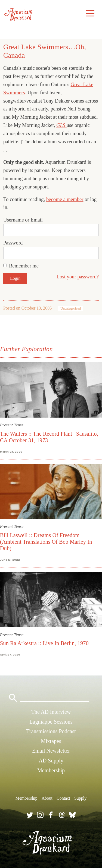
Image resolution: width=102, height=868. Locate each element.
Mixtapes (51, 741)
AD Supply (51, 761)
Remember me (24, 266)
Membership (51, 770)
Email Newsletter (51, 751)
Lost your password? (78, 277)
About (47, 798)
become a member (65, 199)
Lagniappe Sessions (51, 722)
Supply (80, 798)
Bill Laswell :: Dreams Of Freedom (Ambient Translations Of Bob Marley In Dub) (46, 542)
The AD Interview (51, 712)
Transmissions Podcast (51, 731)
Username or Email (23, 220)
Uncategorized (71, 308)
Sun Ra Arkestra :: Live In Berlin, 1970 (44, 643)
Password (13, 243)
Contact (63, 798)
